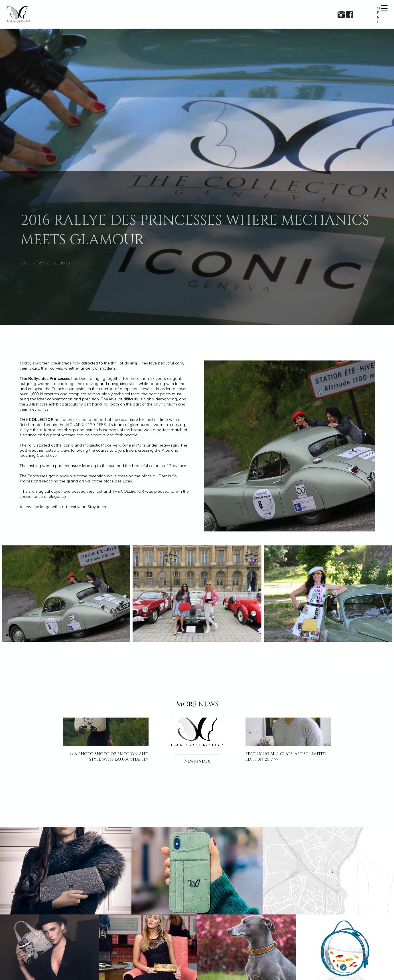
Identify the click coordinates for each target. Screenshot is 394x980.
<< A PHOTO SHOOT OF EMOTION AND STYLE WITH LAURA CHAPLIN (109, 757)
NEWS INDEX (197, 761)
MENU (378, 15)
